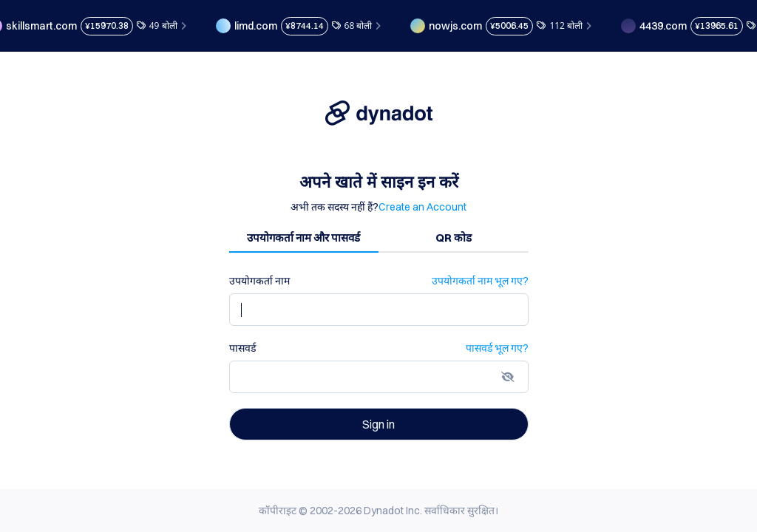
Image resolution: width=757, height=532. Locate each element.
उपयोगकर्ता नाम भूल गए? (480, 281)
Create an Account (422, 207)
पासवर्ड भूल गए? (497, 348)
